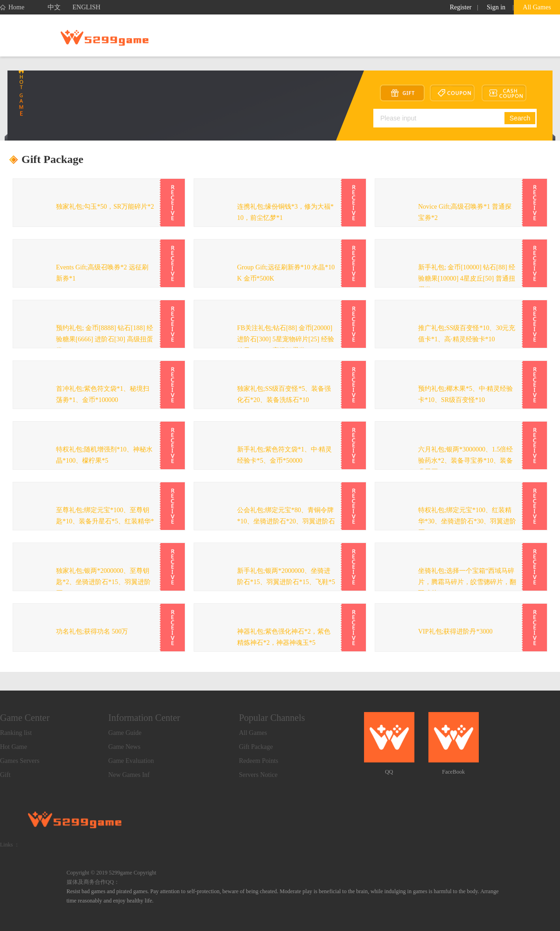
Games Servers (20, 761)
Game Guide (125, 733)
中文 (54, 7)
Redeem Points (259, 761)
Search (520, 118)
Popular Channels (272, 718)
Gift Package (256, 747)
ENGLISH (86, 7)
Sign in (496, 7)
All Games (537, 7)
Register (461, 7)
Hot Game (14, 747)
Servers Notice (258, 775)
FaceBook (453, 772)
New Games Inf (129, 775)
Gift (5, 775)
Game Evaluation (131, 761)
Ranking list (16, 733)
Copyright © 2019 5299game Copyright (112, 873)
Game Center (25, 718)
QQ (389, 772)
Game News (124, 747)
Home (12, 7)
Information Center (144, 718)
